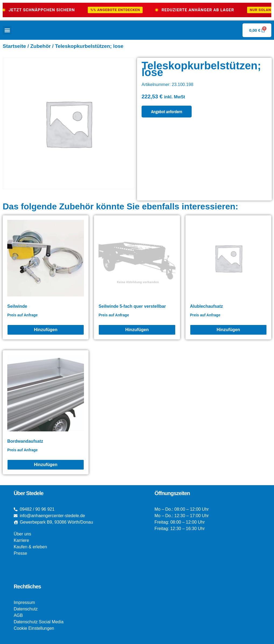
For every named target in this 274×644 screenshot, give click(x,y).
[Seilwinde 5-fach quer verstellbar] (137, 330)
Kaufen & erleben (30, 547)
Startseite (14, 46)
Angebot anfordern (167, 112)
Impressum (24, 602)
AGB (18, 615)
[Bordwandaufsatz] (46, 465)
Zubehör (40, 46)
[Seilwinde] (46, 330)
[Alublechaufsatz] (228, 330)
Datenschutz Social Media (39, 622)
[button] (7, 30)
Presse (20, 553)
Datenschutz (26, 609)
